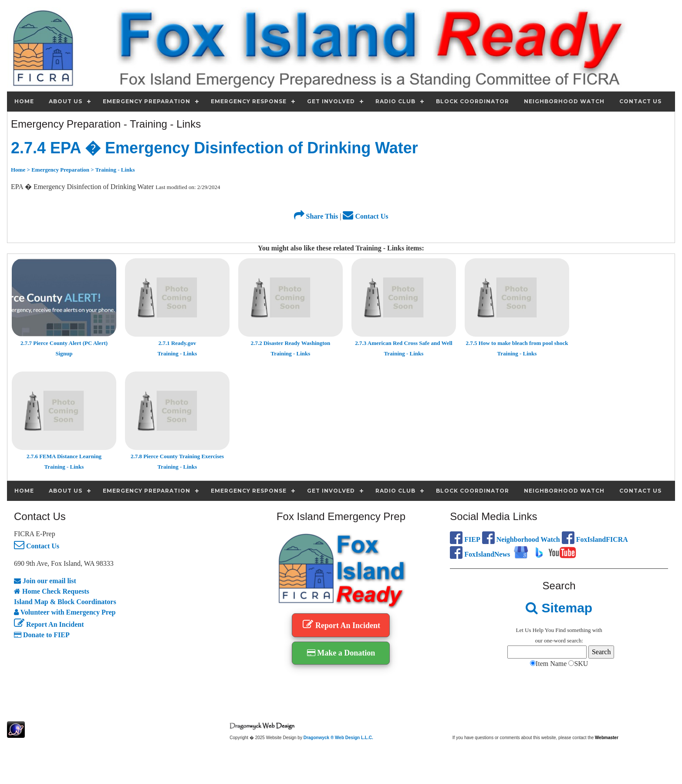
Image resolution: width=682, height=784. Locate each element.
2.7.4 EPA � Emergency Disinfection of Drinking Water (214, 148)
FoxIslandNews (480, 554)
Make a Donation (341, 653)
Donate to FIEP (42, 635)
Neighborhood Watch (521, 539)
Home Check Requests (52, 591)
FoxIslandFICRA (595, 539)
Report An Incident (49, 624)
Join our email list (45, 581)
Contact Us (365, 216)
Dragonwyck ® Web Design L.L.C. (338, 738)
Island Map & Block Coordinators (65, 602)
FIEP (465, 539)
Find (560, 630)
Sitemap (559, 608)
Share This (316, 216)
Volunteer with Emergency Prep (65, 612)
